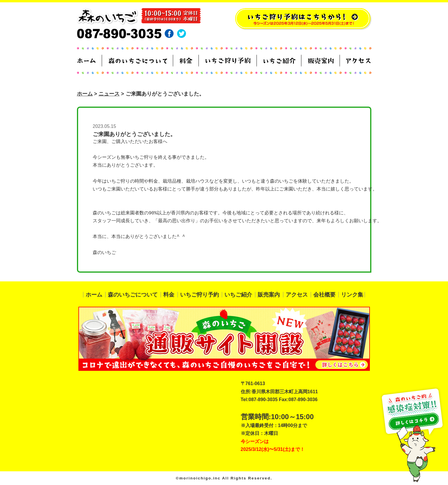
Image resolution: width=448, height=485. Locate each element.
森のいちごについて (133, 295)
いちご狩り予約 (200, 295)
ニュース (109, 94)
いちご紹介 (238, 295)
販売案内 (269, 295)
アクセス (297, 295)
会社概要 (324, 295)
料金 (169, 295)
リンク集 (352, 295)
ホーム (85, 94)
